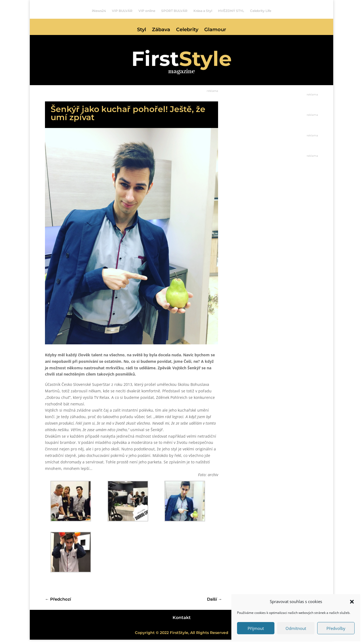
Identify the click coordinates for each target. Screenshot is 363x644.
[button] (352, 602)
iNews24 (99, 11)
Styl (142, 30)
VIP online (147, 11)
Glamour (215, 30)
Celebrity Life (261, 11)
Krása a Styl (203, 11)
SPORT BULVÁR (174, 11)
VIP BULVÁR (122, 11)
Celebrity (187, 30)
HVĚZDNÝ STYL (231, 11)
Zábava (161, 30)
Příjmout (256, 628)
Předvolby (336, 628)
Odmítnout (296, 628)
